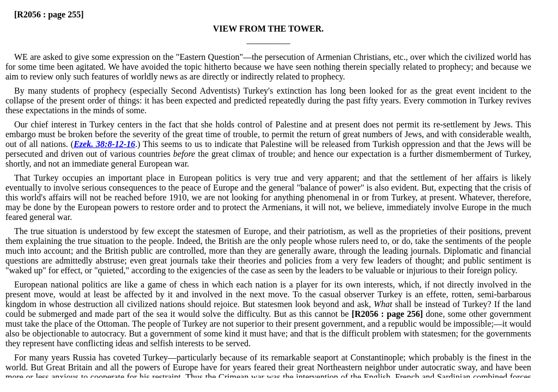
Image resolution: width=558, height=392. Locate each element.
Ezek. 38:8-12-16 (104, 144)
